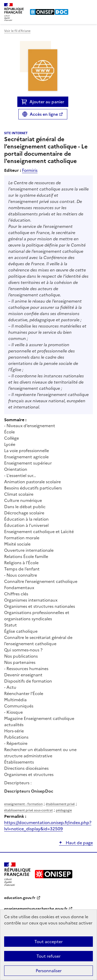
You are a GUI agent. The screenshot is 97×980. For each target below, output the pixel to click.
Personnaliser (49, 971)
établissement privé (60, 804)
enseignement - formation (23, 804)
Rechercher (79, 6)
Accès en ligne (44, 114)
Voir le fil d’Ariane (17, 31)
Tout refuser (48, 956)
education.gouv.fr (20, 898)
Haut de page (79, 843)
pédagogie (64, 810)
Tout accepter (48, 942)
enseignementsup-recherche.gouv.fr (36, 909)
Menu (90, 6)
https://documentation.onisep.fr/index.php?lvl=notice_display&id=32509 (48, 826)
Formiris (30, 170)
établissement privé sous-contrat (28, 810)
